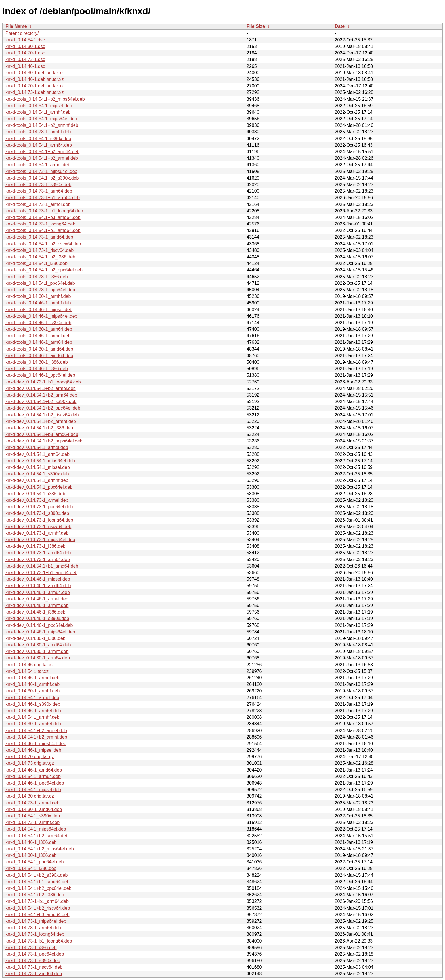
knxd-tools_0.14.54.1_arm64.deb (39, 145)
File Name (16, 26)
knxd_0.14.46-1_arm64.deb (33, 711)
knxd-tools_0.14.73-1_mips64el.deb (41, 171)
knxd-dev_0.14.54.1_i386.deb (35, 494)
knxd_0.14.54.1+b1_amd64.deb (37, 882)
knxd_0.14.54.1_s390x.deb (33, 816)
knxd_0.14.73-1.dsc (25, 59)
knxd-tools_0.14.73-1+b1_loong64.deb (44, 211)
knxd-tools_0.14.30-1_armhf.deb (38, 296)
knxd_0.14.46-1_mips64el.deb (36, 744)
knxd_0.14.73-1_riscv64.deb (34, 967)
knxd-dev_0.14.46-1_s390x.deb (37, 618)
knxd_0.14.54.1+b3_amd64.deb (37, 915)
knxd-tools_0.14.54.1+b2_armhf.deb (42, 125)
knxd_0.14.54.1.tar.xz (27, 671)
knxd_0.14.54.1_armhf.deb (32, 717)
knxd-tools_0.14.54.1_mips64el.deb (41, 119)
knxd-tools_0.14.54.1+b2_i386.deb (40, 257)
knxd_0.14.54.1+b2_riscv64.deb (38, 908)
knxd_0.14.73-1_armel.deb (32, 803)
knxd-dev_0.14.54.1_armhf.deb (37, 480)
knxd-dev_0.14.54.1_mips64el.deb (40, 461)
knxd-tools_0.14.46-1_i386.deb (37, 369)
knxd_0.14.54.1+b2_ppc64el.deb (38, 888)
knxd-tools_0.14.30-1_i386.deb (37, 362)
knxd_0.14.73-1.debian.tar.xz (34, 92)
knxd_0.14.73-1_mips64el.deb (36, 921)
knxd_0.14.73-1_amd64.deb (34, 974)
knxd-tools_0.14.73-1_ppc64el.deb (40, 290)
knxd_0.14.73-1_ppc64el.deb (35, 954)
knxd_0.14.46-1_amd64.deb (34, 770)
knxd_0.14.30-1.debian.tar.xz (34, 73)
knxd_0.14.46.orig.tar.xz (30, 665)
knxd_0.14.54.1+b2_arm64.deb (37, 836)
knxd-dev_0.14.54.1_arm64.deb (37, 454)
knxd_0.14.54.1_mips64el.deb (36, 829)
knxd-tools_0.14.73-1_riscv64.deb (39, 250)
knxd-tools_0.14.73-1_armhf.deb (38, 132)
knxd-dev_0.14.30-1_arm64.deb (38, 658)
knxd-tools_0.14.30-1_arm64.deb (39, 329)
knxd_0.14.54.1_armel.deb (32, 698)
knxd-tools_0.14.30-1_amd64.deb (39, 349)
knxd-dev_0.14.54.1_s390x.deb (37, 474)
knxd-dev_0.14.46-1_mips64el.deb (40, 632)
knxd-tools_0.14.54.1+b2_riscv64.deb (43, 244)
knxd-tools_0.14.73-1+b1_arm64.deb (43, 198)
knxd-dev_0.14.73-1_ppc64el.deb (39, 507)
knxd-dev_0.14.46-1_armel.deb (37, 599)
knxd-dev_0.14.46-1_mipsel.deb (38, 579)
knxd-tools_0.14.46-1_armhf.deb (38, 303)
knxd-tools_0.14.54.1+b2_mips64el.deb (45, 99)
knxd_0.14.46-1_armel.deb (32, 678)
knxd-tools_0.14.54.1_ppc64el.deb (40, 283)
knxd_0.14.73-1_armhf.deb (32, 822)
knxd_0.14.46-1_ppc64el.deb (35, 783)
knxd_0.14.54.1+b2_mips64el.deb (40, 849)
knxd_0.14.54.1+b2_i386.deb (35, 895)
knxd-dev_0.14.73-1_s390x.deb (37, 513)
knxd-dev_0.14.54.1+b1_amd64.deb (42, 566)
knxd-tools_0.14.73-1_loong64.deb (40, 224)
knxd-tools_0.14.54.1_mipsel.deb (39, 106)
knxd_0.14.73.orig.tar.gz (30, 763)
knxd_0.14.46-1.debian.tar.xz (34, 79)
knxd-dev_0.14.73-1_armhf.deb (37, 533)
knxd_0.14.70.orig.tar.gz (30, 757)
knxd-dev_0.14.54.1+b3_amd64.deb (42, 434)
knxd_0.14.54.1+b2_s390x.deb (36, 875)
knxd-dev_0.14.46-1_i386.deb (35, 612)
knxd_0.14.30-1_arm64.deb (33, 724)
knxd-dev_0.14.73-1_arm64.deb (38, 559)
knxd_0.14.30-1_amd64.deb (34, 809)
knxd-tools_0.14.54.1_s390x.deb (38, 139)
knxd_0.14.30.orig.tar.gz (30, 796)
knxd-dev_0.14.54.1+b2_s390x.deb (41, 402)
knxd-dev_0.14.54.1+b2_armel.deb (41, 388)
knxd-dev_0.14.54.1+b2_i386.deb (39, 428)
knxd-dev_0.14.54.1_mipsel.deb (38, 467)
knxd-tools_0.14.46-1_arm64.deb (39, 342)
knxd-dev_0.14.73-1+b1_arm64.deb (41, 573)
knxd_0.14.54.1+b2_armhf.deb (36, 737)
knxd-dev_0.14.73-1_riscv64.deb (38, 527)
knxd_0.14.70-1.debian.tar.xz (34, 86)
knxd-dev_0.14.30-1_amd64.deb (38, 645)
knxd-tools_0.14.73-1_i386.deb (37, 277)
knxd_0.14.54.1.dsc (25, 40)
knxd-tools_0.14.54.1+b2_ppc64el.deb (44, 270)
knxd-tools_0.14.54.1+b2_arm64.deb (42, 152)
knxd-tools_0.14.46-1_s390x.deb (38, 323)
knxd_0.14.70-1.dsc (25, 53)
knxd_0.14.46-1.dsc (25, 66)
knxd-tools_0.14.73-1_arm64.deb (39, 191)
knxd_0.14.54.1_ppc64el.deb (35, 862)
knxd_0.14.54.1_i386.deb (31, 868)
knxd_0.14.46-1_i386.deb (31, 842)
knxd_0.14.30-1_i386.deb (31, 855)
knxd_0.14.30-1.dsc (25, 46)
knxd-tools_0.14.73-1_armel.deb (38, 204)
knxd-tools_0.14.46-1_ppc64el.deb (40, 375)
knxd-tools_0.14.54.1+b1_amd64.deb (43, 230)
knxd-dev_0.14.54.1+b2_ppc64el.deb (43, 408)
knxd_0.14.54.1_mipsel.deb (33, 790)
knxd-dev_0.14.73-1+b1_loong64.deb (43, 382)
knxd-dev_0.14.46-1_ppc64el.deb (39, 625)
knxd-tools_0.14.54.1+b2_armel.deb (42, 158)
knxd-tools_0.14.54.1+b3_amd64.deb (43, 217)
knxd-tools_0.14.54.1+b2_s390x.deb (42, 178)
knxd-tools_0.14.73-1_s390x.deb (38, 185)
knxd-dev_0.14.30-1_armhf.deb (37, 651)
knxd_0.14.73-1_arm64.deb (33, 928)
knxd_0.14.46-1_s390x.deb (33, 704)
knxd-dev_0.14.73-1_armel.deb (37, 500)
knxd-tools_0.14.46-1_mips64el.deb (41, 316)
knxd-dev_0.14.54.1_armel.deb (37, 447)
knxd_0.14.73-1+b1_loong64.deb (39, 941)
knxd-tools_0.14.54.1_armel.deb (38, 165)
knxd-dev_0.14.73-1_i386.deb (35, 546)
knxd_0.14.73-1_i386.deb (31, 948)
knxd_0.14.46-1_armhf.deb (32, 684)
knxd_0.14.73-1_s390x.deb (33, 961)
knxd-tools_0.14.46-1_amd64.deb (39, 356)
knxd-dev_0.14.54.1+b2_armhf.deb (41, 421)
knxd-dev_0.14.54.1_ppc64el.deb (39, 487)
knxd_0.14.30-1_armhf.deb (32, 691)
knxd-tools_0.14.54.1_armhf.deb (38, 112)
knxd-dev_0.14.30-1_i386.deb (35, 638)
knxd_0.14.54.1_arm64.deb (33, 776)
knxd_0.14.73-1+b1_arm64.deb (37, 901)
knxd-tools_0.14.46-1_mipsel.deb (39, 310)
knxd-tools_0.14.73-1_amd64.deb (39, 237)
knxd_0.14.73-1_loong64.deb (35, 934)
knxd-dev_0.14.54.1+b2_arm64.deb (41, 395)
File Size (256, 26)
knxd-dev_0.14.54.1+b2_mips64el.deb (44, 441)
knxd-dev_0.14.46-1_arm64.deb (38, 592)
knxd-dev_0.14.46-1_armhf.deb (37, 605)
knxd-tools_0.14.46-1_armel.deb (38, 336)
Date (340, 26)
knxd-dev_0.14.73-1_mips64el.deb (40, 540)
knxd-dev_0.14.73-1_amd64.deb (38, 553)
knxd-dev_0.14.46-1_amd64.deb (38, 586)
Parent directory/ (22, 33)
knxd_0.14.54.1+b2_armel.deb (36, 731)
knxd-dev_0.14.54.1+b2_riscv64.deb (42, 415)
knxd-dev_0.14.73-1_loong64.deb (39, 520)
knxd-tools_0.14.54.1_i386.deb (36, 263)
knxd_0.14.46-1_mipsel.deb (33, 750)
